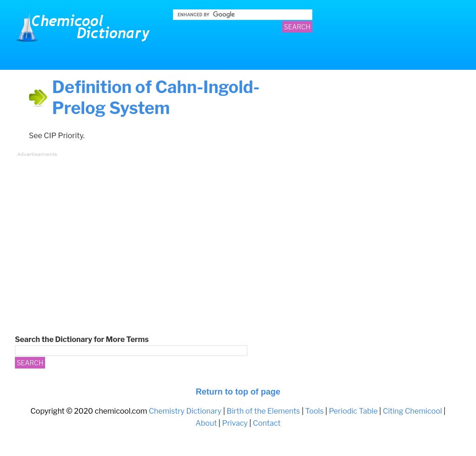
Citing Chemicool (412, 411)
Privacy (235, 423)
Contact (267, 423)
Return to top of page (238, 392)
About (206, 423)
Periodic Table (353, 411)
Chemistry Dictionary (85, 28)
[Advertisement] (189, 227)
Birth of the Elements (264, 411)
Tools (315, 411)
